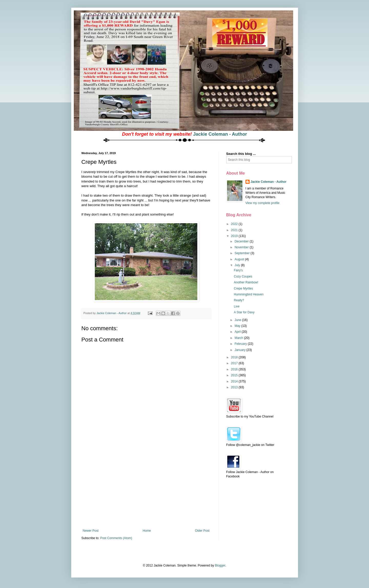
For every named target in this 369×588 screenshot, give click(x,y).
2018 (235, 357)
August (240, 259)
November (242, 247)
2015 (235, 375)
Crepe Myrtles (243, 288)
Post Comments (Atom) (116, 538)
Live (237, 306)
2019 (235, 236)
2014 (235, 381)
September (242, 253)
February (241, 344)
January (240, 350)
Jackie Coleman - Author (220, 134)
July (238, 265)
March (239, 338)
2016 (235, 369)
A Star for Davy (244, 312)
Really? (239, 300)
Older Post (202, 531)
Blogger (220, 565)
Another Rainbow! (246, 282)
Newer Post (91, 531)
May (238, 326)
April (238, 332)
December (242, 241)
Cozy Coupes (243, 276)
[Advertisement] (146, 490)
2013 (235, 387)
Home (147, 531)
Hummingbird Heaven (249, 294)
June (238, 320)
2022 (235, 224)
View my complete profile (263, 203)
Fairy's (238, 270)
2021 (235, 230)
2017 (235, 363)
